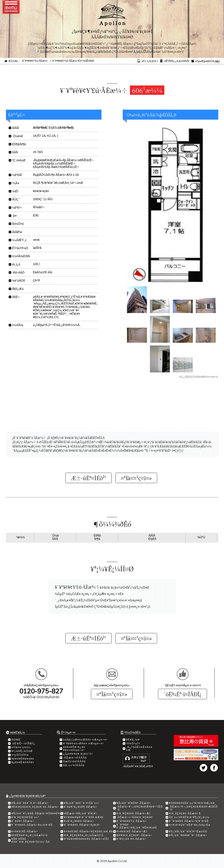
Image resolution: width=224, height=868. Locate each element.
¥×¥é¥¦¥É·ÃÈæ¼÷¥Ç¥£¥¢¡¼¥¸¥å (88, 832)
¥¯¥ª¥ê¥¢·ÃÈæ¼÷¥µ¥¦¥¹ (82, 825)
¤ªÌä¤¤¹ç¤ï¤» (112, 694)
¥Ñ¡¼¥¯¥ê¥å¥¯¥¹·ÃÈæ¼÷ (188, 835)
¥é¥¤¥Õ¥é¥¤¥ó (23, 759)
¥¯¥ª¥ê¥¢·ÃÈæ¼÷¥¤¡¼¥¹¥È (32, 825)
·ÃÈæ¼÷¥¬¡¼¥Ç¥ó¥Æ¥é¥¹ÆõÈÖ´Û (193, 808)
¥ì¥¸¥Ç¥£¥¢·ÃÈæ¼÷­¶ (185, 813)
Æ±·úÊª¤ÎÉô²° (89, 478)
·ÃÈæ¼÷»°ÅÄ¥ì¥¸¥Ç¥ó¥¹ (135, 817)
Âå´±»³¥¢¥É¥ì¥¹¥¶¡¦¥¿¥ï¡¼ (189, 817)
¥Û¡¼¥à (13, 61)
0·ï (218, 61)
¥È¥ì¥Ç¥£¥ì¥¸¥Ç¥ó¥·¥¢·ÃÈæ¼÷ (35, 807)
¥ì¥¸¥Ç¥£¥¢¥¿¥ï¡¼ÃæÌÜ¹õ (84, 835)
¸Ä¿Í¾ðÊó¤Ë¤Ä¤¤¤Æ (139, 749)
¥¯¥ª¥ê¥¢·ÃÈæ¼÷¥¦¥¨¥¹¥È (189, 821)
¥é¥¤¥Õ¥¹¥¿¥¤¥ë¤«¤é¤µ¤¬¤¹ (74, 749)
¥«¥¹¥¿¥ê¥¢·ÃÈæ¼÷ (79, 821)
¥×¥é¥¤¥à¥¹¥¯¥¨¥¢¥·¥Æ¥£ (84, 817)
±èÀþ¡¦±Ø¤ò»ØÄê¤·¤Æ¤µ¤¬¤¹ (85, 740)
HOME (16, 740)
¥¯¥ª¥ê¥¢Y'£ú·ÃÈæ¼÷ (35, 61)
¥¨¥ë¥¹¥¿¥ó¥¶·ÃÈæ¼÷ (81, 807)
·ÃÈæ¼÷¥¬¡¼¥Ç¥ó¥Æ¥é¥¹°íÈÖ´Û (140, 808)
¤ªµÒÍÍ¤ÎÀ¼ (20, 755)
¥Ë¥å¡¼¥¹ (133, 740)
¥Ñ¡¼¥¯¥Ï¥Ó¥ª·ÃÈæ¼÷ (134, 803)
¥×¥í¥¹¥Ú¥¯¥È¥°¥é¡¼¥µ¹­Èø (190, 825)
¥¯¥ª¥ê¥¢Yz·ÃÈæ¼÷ (132, 821)
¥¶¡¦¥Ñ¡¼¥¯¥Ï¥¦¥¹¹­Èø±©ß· (189, 832)
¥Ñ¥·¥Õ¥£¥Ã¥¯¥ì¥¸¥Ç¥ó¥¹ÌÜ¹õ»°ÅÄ (31, 840)
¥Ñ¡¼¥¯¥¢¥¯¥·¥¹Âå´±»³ (82, 803)
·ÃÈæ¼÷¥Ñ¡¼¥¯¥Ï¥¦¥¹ (80, 813)
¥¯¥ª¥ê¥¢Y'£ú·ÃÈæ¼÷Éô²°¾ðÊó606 (73, 61)
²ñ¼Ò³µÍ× (133, 744)
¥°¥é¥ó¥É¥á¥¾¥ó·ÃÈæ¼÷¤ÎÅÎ (86, 839)
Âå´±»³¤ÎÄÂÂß (74, 765)
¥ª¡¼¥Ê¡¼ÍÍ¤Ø (22, 751)
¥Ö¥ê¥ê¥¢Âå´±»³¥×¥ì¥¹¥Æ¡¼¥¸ (193, 803)
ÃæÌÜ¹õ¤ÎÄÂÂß (74, 762)
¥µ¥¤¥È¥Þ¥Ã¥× (23, 762)
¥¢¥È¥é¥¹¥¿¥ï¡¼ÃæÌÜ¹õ (30, 835)
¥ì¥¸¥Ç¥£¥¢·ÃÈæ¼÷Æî (134, 813)
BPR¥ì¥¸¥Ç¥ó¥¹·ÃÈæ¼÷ (135, 835)
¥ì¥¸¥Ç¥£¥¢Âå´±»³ (25, 817)
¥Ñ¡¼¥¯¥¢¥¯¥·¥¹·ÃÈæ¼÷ (30, 803)
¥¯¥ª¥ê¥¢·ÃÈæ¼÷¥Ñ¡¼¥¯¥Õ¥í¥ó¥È (137, 826)
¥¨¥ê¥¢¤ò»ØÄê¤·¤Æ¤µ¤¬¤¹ (83, 744)
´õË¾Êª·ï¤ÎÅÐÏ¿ (182, 694)
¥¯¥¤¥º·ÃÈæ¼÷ (23, 821)
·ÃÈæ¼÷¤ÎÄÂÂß (75, 758)
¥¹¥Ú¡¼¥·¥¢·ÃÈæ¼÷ (132, 839)
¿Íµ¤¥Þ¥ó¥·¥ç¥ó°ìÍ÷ (78, 754)
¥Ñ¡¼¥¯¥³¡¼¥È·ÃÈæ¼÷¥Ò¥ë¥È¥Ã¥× (39, 813)
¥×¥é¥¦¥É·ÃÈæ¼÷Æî (132, 832)
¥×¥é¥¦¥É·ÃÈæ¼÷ (25, 832)
